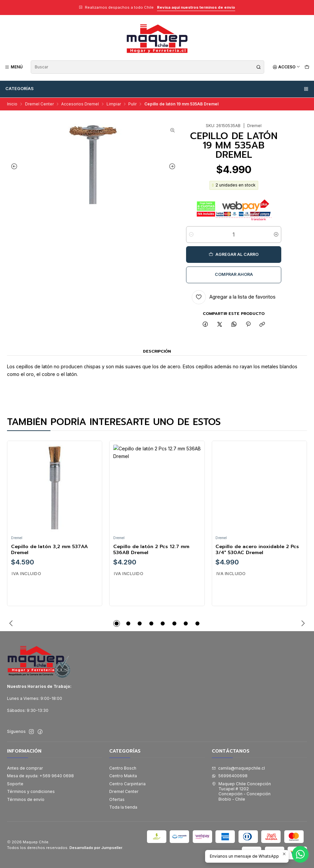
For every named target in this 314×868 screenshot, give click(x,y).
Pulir (132, 104)
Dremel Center (39, 104)
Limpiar (114, 104)
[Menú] (14, 67)
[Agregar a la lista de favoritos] (234, 297)
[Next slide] (172, 166)
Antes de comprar (25, 768)
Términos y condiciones (31, 791)
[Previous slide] (14, 166)
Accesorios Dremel (80, 104)
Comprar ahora (234, 274)
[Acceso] (286, 67)
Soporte (15, 784)
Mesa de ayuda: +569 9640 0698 (40, 776)
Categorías (157, 89)
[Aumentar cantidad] (276, 235)
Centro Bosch (123, 768)
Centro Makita (123, 776)
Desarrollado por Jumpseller (96, 848)
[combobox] (147, 67)
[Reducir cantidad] (191, 235)
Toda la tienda (123, 807)
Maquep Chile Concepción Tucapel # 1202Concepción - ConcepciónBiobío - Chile (241, 791)
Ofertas (117, 799)
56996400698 (230, 776)
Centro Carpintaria (127, 784)
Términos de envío (26, 799)
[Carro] (307, 67)
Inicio (12, 104)
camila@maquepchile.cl (238, 768)
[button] (117, 623)
